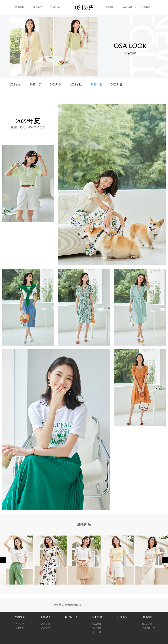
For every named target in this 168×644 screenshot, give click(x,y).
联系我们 (146, 7)
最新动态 (38, 7)
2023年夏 (15, 85)
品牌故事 (19, 7)
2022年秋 (76, 85)
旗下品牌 (109, 7)
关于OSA (20, 624)
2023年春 (35, 85)
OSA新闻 (45, 624)
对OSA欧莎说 (148, 628)
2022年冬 (56, 85)
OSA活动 (45, 628)
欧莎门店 (97, 632)
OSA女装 (97, 624)
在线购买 (128, 7)
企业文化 (20, 628)
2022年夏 (96, 85)
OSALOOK (56, 7)
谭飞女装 (97, 628)
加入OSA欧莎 (148, 624)
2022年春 (117, 85)
